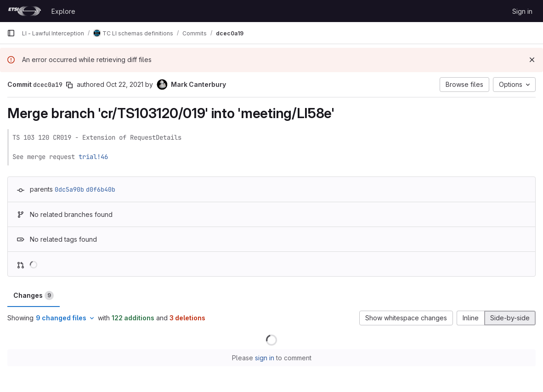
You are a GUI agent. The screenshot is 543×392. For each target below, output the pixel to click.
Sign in (522, 11)
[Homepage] (25, 11)
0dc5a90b (69, 189)
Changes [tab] (34, 295)
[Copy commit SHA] (69, 85)
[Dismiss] (532, 60)
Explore (63, 11)
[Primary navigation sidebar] (11, 33)
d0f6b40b (101, 189)
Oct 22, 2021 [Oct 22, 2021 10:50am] (125, 84)
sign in (265, 358)
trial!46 (93, 157)
